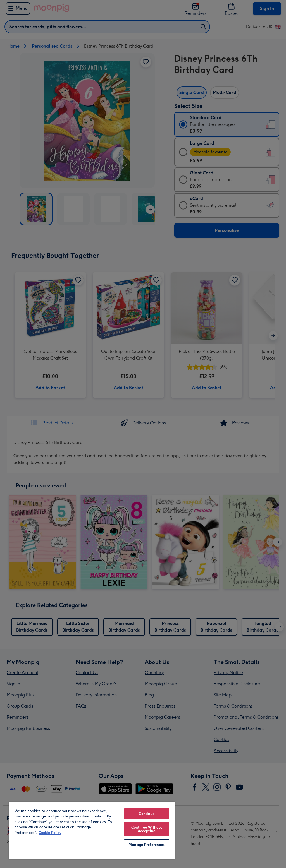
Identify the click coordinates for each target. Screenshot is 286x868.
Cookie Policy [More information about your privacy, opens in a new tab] (50, 833)
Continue (147, 814)
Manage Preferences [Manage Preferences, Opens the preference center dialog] (146, 845)
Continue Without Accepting (147, 829)
